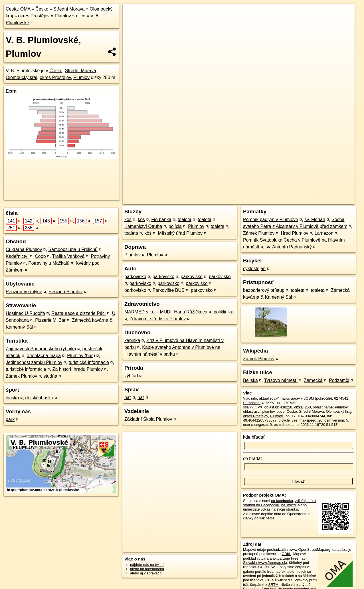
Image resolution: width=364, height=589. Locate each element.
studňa (50, 376)
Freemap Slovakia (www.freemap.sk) (274, 560)
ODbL (286, 554)
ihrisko (12, 398)
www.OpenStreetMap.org (310, 549)
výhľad (131, 376)
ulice (81, 16)
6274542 (341, 398)
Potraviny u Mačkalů (49, 263)
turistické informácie (89, 362)
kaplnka (132, 340)
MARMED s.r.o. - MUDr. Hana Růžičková (166, 312)
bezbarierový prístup (264, 290)
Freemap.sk (275, 200)
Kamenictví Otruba (143, 226)
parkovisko (135, 277)
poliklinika (224, 312)
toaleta (185, 219)
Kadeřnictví (17, 256)
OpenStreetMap (245, 200)
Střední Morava (69, 9)
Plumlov (63, 16)
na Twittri (289, 505)
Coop (40, 256)
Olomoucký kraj (21, 77)
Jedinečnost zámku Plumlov (34, 362)
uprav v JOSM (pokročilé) (311, 398)
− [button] (133, 22)
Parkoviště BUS (169, 290)
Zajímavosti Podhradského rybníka (41, 349)
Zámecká (313, 380)
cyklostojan (254, 269)
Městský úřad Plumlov (180, 233)
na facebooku (282, 501)
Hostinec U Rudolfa (25, 313)
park (10, 419)
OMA (25, 9)
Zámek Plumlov (21, 376)
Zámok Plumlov (259, 359)
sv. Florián (315, 219)
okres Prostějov (34, 16)
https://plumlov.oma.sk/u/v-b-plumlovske (323, 200)
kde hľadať (254, 437)
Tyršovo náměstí (281, 380)
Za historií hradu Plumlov (78, 369)
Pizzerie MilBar (50, 320)
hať (128, 397)
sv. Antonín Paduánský (289, 247)
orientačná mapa (44, 356)
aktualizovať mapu (274, 398)
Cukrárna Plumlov (24, 249)
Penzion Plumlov (65, 292)
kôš (128, 219)
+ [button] (133, 13)
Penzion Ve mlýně (24, 292)
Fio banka (161, 219)
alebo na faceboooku (147, 569)
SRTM (273, 585)
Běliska (250, 380)
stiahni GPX (253, 407)
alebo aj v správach (146, 573)
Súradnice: (252, 403)
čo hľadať (253, 459)
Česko (42, 9)
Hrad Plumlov (294, 233)
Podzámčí (339, 380)
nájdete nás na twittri (147, 565)
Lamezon (324, 233)
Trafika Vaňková (68, 256)
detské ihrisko (39, 398)
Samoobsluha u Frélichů (73, 249)
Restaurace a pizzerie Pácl (78, 313)
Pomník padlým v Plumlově (271, 219)
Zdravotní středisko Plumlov (158, 319)
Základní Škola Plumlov (148, 419)
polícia (175, 226)
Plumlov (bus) (81, 356)
